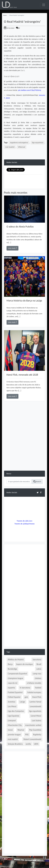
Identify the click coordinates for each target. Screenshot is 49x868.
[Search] (19, 481)
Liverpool (12, 720)
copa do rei (13, 683)
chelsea (38, 678)
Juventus (12, 702)
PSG (27, 735)
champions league (16, 678)
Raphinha (37, 735)
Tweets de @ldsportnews (25, 524)
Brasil (39, 664)
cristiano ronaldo (34, 683)
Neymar (21, 730)
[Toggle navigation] (44, 5)
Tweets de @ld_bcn (24, 521)
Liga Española (14, 716)
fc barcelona (25, 688)
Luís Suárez (37, 720)
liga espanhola (38, 143)
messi (10, 730)
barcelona (37, 660)
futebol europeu (34, 692)
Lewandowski (35, 706)
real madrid (10, 147)
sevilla (28, 744)
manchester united (33, 725)
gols (26, 697)
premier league (14, 735)
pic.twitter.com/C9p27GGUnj (29, 90)
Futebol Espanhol (15, 692)
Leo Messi (12, 706)
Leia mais (12, 248)
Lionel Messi (36, 716)
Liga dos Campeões (16, 711)
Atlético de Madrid (16, 660)
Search (37, 481)
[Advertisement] (24, 446)
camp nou (37, 674)
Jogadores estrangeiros (19, 143)
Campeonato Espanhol (17, 674)
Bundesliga (12, 669)
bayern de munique (25, 664)
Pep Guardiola (35, 730)
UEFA (36, 744)
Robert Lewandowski (32, 739)
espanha (11, 688)
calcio (39, 669)
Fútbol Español (14, 697)
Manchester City (15, 725)
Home (5, 15)
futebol (38, 688)
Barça (10, 664)
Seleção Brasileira (15, 744)
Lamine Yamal (35, 702)
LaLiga (22, 702)
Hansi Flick (37, 697)
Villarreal (21, 147)
